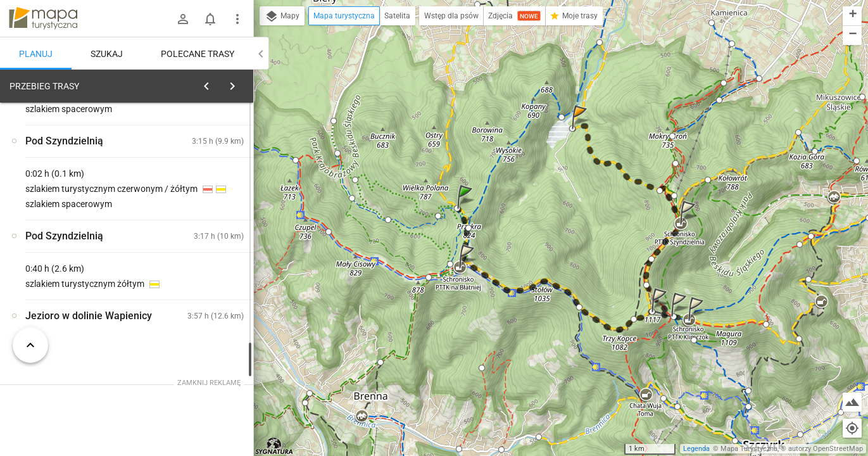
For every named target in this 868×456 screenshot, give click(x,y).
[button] (467, 209)
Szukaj (107, 54)
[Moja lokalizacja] (852, 428)
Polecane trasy (198, 54)
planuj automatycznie (203, 175)
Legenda (696, 449)
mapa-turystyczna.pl (43, 18)
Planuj (36, 54)
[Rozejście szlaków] (76, 281)
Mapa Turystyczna (749, 449)
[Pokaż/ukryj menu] (237, 19)
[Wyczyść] (239, 83)
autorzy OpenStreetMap (826, 449)
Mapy (282, 16)
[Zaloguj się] (183, 19)
